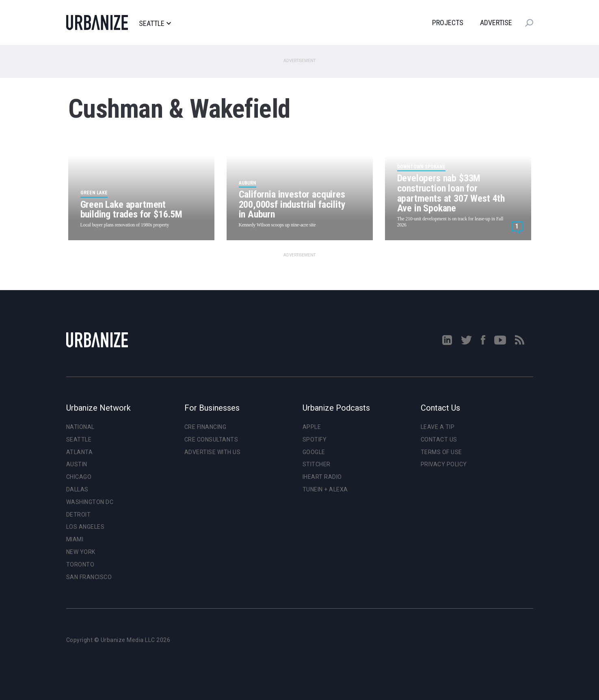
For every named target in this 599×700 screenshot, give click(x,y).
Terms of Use (441, 452)
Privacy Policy (444, 464)
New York (81, 552)
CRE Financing (205, 427)
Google (314, 452)
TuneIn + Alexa (325, 489)
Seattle (155, 24)
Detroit (79, 515)
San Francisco (89, 577)
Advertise (496, 23)
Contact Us (439, 439)
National (80, 427)
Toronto (80, 564)
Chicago (79, 477)
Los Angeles (85, 527)
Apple (312, 427)
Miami (75, 539)
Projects (448, 23)
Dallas (77, 489)
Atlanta (80, 452)
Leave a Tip (438, 427)
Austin (77, 464)
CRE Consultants (211, 439)
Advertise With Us (213, 452)
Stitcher (317, 464)
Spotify (315, 439)
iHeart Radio (322, 477)
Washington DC (90, 502)
